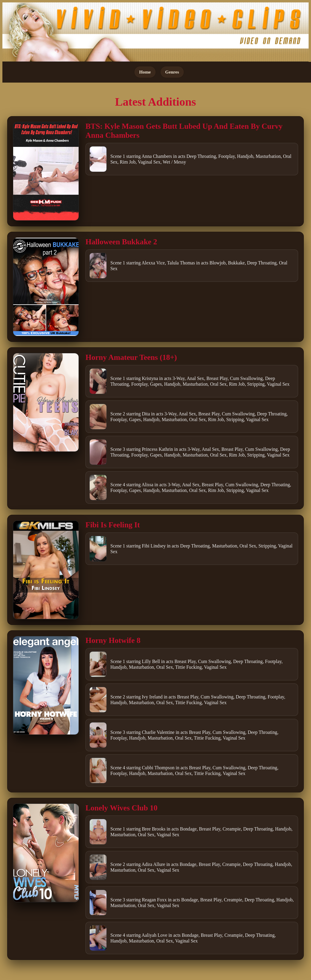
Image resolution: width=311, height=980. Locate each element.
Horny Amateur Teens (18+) (131, 357)
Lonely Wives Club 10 (121, 808)
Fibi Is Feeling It (113, 525)
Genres (172, 72)
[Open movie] (46, 171)
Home (145, 72)
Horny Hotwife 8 (113, 640)
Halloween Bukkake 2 (121, 242)
